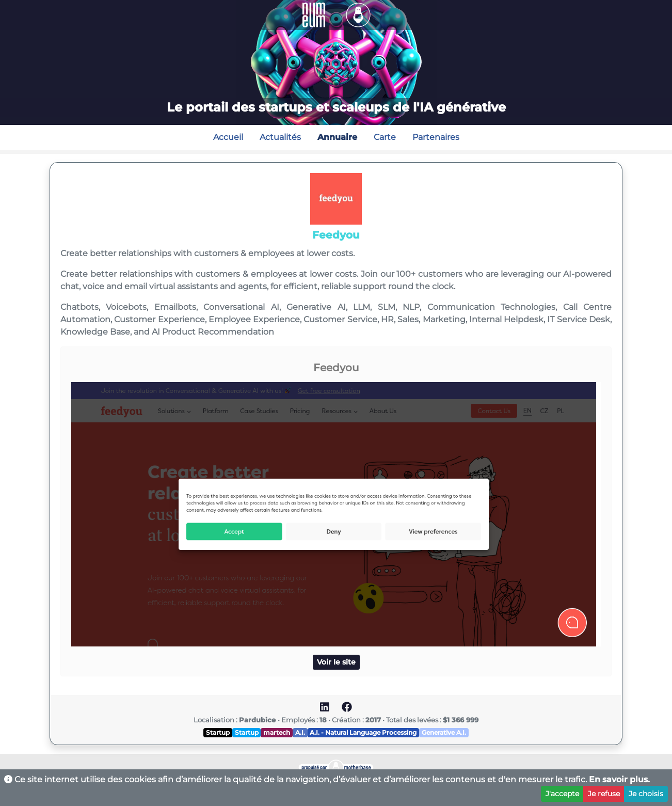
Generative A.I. (444, 732)
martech (277, 732)
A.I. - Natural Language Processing (363, 732)
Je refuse (604, 794)
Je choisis (646, 794)
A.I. (300, 732)
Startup (218, 732)
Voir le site (336, 662)
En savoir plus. (619, 779)
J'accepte (562, 794)
